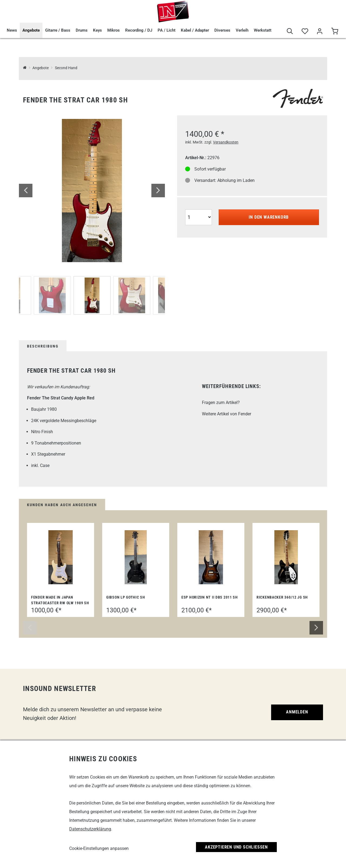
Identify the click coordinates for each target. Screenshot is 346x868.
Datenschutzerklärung (90, 829)
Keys (97, 30)
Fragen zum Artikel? (221, 403)
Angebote (31, 30)
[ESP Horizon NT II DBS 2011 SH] (211, 557)
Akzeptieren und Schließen (236, 847)
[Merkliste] (305, 31)
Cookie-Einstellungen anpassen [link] (99, 848)
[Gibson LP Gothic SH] (136, 557)
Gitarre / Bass (58, 30)
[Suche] (290, 31)
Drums (82, 30)
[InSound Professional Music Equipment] (25, 68)
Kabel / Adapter (195, 30)
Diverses (222, 30)
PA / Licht (167, 30)
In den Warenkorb (269, 217)
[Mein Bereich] (320, 31)
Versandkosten (226, 142)
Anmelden (297, 712)
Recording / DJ (139, 30)
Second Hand (66, 68)
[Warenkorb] (335, 31)
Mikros (114, 30)
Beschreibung (43, 346)
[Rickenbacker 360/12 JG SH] (286, 557)
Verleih (242, 30)
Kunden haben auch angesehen (62, 505)
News (12, 30)
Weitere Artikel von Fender (227, 414)
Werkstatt (263, 30)
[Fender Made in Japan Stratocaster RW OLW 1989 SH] (61, 557)
